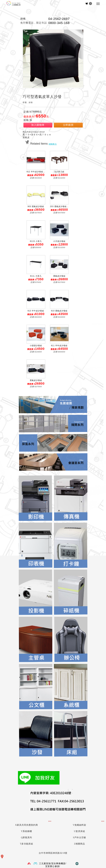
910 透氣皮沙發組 (59, 311)
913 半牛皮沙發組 (36, 311)
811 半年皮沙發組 (59, 346)
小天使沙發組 (59, 241)
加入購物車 (38, 125)
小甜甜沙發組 (36, 346)
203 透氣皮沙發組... (59, 206)
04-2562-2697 (59, 19)
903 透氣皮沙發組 (36, 206)
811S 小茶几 (36, 241)
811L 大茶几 (36, 276)
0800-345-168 (59, 23)
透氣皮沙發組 (59, 276)
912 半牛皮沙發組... (36, 172)
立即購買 (68, 125)
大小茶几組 (59, 172)
